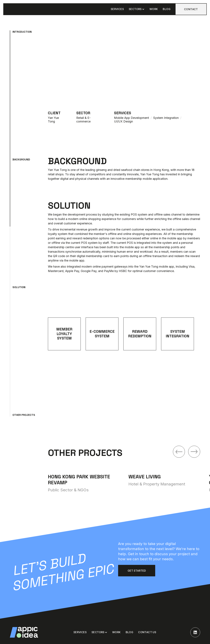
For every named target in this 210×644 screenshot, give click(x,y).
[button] (137, 9)
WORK (154, 9)
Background (21, 159)
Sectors (135, 9)
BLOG (167, 9)
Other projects (24, 415)
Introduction (22, 32)
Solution (19, 287)
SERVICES (117, 9)
